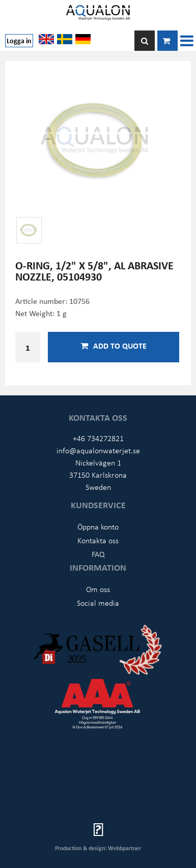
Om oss (98, 589)
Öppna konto (98, 526)
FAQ (98, 554)
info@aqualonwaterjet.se (98, 450)
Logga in (19, 40)
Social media (98, 603)
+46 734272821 (98, 438)
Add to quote (114, 346)
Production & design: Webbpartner (98, 848)
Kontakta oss (98, 540)
